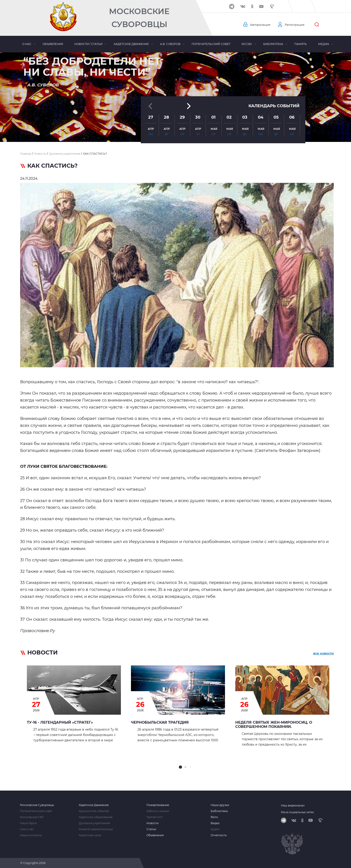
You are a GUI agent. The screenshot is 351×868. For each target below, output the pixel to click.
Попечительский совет (211, 44)
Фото (214, 817)
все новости (323, 653)
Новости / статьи (88, 44)
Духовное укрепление (94, 823)
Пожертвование (158, 805)
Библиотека (273, 44)
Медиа (324, 44)
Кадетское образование (96, 817)
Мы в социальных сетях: (298, 812)
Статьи (151, 829)
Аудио (215, 829)
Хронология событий (94, 811)
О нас (27, 44)
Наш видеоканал (293, 805)
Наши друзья (220, 805)
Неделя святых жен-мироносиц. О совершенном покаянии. (274, 725)
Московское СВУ (32, 817)
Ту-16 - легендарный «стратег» (60, 722)
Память (301, 44)
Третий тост (155, 817)
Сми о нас (27, 829)
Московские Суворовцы (139, 18)
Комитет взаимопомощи (96, 829)
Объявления (53, 44)
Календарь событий (274, 92)
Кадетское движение (131, 44)
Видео (215, 823)
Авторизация (261, 25)
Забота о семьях (158, 811)
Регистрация (297, 25)
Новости (152, 823)
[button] (175, 131)
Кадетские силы (90, 835)
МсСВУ (247, 44)
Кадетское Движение (94, 805)
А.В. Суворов (170, 44)
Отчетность (219, 835)
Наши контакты (31, 835)
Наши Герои (28, 823)
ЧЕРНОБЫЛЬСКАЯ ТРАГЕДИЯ (160, 722)
